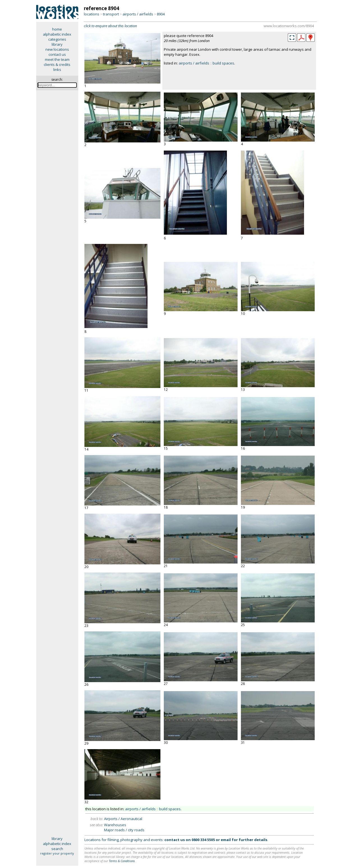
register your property (57, 853)
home (57, 29)
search (57, 849)
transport (111, 14)
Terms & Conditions (122, 861)
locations (92, 14)
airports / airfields (138, 14)
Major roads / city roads (124, 830)
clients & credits (57, 64)
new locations (57, 49)
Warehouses (115, 825)
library (57, 44)
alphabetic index (57, 34)
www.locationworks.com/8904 (289, 26)
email (226, 840)
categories (57, 39)
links (57, 70)
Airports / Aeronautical (123, 819)
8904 (161, 14)
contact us (57, 54)
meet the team (57, 59)
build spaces (223, 63)
